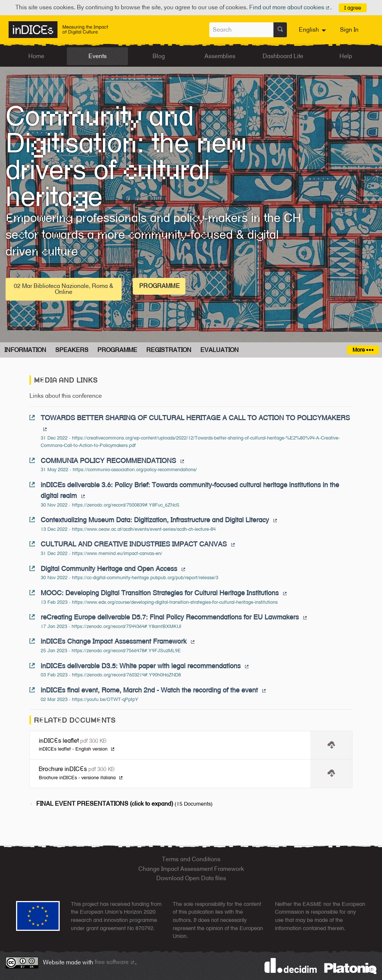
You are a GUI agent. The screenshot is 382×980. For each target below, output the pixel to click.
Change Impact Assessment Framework (191, 869)
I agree (353, 8)
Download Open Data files (191, 878)
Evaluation (220, 350)
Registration (169, 350)
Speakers (72, 350)
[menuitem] (313, 30)
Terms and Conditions (191, 859)
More (363, 350)
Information (25, 350)
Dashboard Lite (283, 56)
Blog (159, 56)
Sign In (349, 30)
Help (346, 56)
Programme (159, 286)
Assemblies (220, 56)
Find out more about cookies (290, 7)
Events (98, 56)
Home (36, 56)
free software (115, 962)
